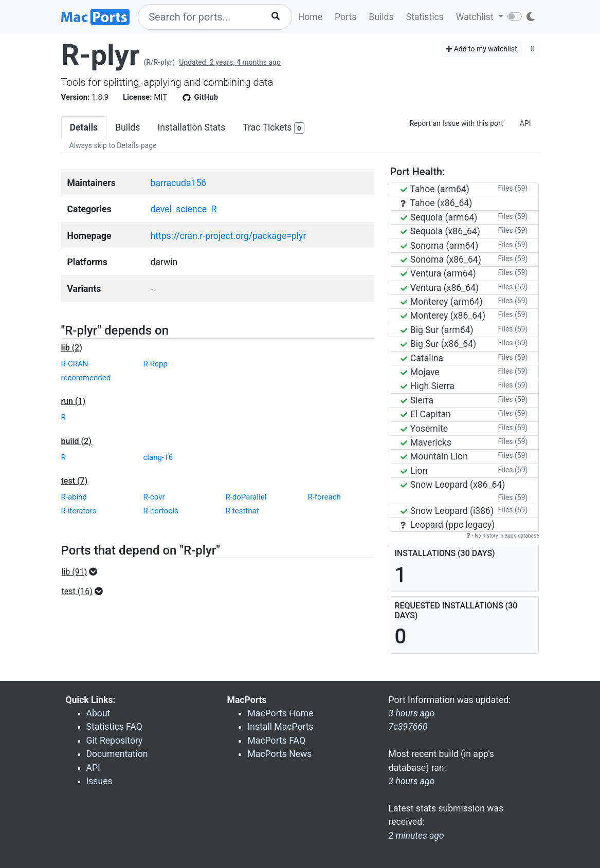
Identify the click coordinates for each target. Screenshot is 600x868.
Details (84, 127)
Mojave (420, 372)
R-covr (154, 497)
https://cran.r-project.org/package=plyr (229, 236)
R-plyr (101, 55)
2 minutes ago (416, 836)
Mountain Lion (434, 456)
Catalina (422, 358)
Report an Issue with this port (456, 123)
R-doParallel (246, 497)
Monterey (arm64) (441, 302)
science (191, 209)
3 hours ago (411, 781)
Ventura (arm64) (438, 273)
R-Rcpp (155, 364)
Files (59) (513, 188)
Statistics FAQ (114, 727)
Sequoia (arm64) (439, 217)
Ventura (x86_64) (440, 288)
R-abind (74, 497)
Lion (414, 471)
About (98, 713)
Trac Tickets (274, 128)
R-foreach (324, 497)
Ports (346, 17)
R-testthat (242, 511)
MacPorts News (279, 754)
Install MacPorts (280, 727)
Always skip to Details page (113, 145)
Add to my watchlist (481, 49)
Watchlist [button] (476, 17)
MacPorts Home (280, 713)
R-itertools (161, 511)
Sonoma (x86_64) (441, 260)
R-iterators (79, 511)
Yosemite (424, 429)
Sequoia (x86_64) (440, 231)
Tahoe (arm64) (435, 189)
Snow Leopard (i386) (447, 511)
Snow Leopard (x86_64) (453, 485)
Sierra (417, 400)
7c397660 (408, 727)
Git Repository (115, 741)
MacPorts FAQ (276, 741)
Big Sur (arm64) (437, 330)
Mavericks (426, 442)
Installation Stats (191, 127)
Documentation (117, 754)
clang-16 (158, 457)
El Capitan (425, 414)
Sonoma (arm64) (439, 246)
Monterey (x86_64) (443, 316)
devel (161, 209)
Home (310, 17)
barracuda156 (179, 183)
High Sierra (427, 386)
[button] (83, 572)
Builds (381, 17)
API (525, 123)
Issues (99, 781)
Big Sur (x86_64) (438, 344)
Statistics (424, 17)
